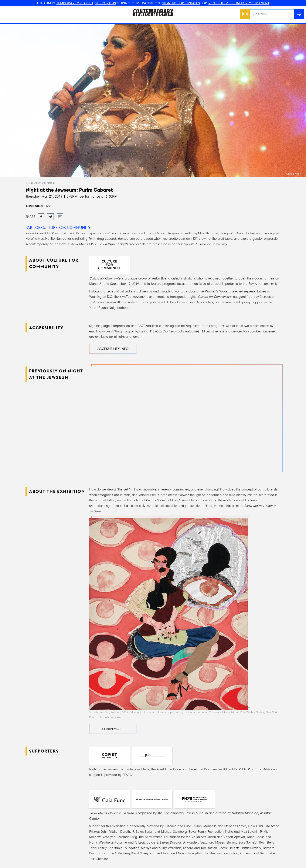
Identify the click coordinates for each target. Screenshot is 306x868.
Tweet (50, 215)
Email (244, 12)
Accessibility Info (113, 349)
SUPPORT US (106, 3)
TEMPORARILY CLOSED (75, 3)
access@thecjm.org (116, 331)
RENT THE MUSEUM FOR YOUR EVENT (239, 3)
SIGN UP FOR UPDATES (181, 3)
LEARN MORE (113, 729)
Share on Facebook (41, 217)
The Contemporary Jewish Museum (151, 9)
